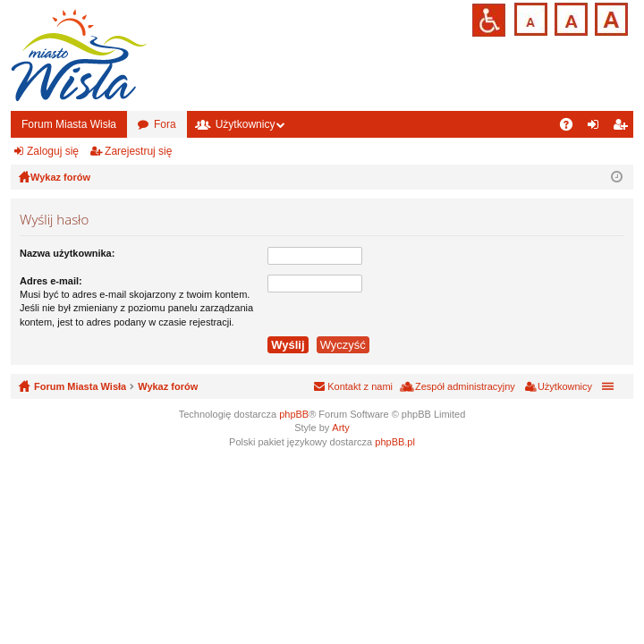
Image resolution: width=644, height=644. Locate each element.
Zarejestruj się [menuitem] (623, 128)
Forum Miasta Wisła (69, 124)
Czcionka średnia (569, 17)
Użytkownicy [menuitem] (565, 386)
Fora (165, 124)
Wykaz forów (168, 386)
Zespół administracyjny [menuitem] (465, 386)
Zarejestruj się (138, 151)
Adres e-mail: (51, 281)
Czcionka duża (610, 17)
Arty (341, 428)
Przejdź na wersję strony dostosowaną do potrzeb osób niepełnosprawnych (489, 20)
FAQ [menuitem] (572, 128)
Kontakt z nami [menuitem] (360, 386)
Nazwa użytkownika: (67, 253)
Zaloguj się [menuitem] (597, 128)
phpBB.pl (395, 442)
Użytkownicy (246, 124)
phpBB (294, 414)
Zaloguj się (53, 151)
